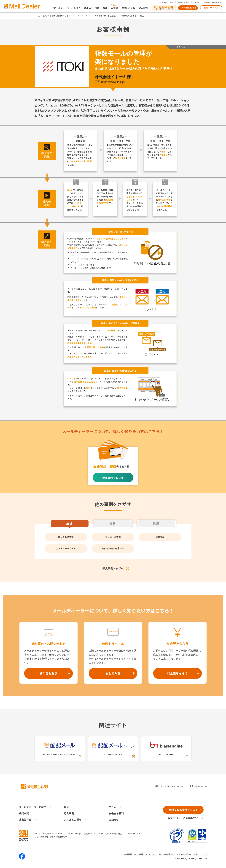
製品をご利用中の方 (213, 2)
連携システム (128, 8)
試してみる (113, 673)
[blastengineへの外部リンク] (166, 749)
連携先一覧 (25, 820)
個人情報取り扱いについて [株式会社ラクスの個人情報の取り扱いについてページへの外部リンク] (145, 854)
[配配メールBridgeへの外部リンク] (113, 749)
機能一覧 (24, 813)
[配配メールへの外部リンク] (60, 749)
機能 (105, 8)
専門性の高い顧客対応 (113, 548)
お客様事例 (101, 16)
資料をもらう (188, 8)
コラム (197, 2)
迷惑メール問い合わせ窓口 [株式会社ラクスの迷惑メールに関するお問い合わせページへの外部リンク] (188, 854)
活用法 (87, 8)
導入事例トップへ (113, 568)
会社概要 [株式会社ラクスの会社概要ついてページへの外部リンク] (128, 854)
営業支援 (160, 537)
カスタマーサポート (66, 548)
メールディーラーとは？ (33, 807)
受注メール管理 (113, 537)
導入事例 (143, 8)
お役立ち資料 (184, 2)
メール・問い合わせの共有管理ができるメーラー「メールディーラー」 (65, 16)
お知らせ (114, 820)
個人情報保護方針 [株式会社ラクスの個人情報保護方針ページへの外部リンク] (167, 854)
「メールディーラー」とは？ (66, 8)
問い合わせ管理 (66, 537)
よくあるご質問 (167, 2)
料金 (97, 8)
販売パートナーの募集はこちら (183, 818)
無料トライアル (211, 8)
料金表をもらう (178, 673)
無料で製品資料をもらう (183, 810)
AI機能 (114, 8)
